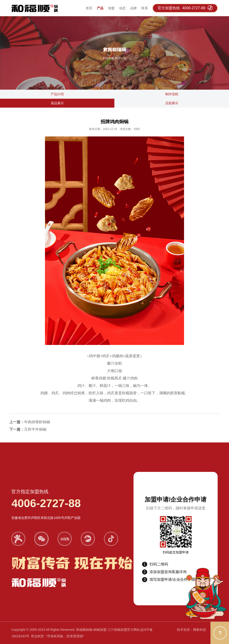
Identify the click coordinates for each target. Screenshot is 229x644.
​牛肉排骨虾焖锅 (37, 422)
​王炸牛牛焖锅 (35, 429)
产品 (100, 8)
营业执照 (37, 636)
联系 (145, 8)
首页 (89, 8)
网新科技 (200, 630)
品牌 (134, 8)
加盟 (111, 8)
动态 (122, 8)
